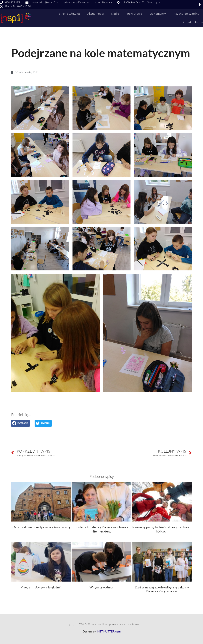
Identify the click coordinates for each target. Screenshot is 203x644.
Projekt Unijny (193, 22)
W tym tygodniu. (101, 587)
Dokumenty (158, 14)
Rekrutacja (135, 14)
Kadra (115, 14)
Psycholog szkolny (186, 14)
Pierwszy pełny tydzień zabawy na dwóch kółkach (162, 529)
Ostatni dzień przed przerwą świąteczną (41, 527)
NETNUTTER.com (109, 632)
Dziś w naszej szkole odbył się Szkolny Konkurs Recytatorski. (162, 589)
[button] (20, 423)
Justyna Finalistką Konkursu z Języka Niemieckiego (101, 529)
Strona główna (69, 14)
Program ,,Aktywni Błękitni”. (41, 587)
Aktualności (96, 14)
